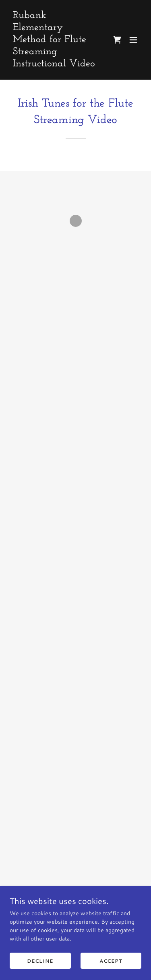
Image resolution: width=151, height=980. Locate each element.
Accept (111, 961)
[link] (56, 64)
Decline (40, 961)
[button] (117, 40)
